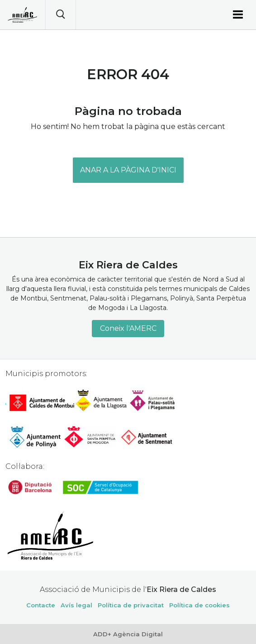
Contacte (41, 605)
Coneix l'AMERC (128, 328)
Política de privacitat (131, 605)
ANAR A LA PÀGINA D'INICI (128, 170)
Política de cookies (199, 605)
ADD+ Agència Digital (128, 634)
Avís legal (76, 605)
